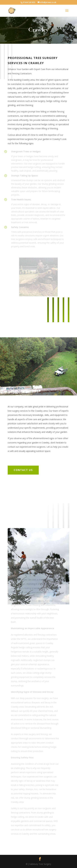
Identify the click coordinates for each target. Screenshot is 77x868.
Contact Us (23, 470)
